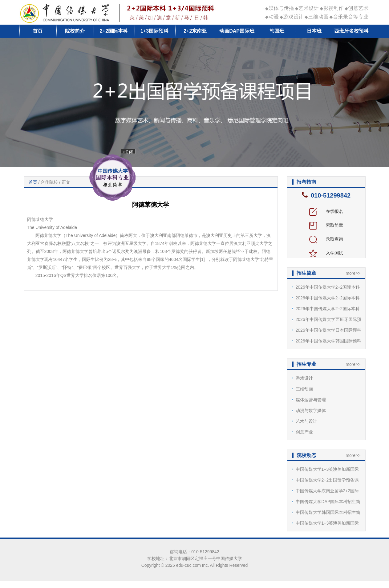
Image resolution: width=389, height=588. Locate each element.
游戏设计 (304, 378)
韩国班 (277, 31)
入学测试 (326, 253)
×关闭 (129, 152)
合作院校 (49, 182)
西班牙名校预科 (351, 31)
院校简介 (75, 31)
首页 (38, 31)
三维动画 (304, 389)
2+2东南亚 (195, 31)
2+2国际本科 (114, 31)
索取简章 (326, 225)
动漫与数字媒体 (311, 410)
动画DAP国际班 (237, 31)
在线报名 (326, 211)
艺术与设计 (306, 421)
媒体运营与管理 (311, 400)
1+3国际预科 (154, 31)
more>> (353, 273)
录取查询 (326, 239)
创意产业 (304, 432)
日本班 (314, 31)
